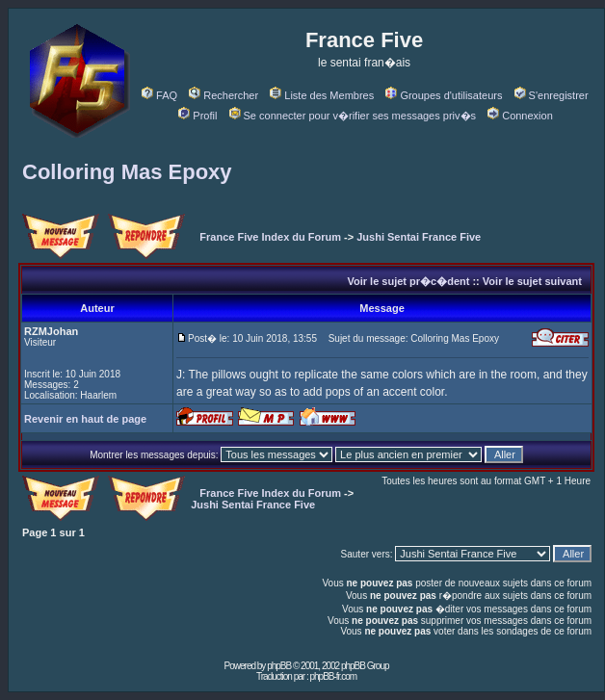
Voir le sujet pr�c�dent (408, 281)
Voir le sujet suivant (532, 281)
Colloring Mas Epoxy (127, 172)
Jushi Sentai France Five (419, 237)
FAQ (159, 95)
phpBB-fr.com (333, 676)
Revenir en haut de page (85, 419)
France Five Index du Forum (270, 237)
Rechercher (224, 95)
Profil (197, 116)
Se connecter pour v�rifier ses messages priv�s (353, 116)
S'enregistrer (552, 95)
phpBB (279, 666)
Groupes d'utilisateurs (444, 95)
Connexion (520, 116)
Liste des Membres (322, 95)
